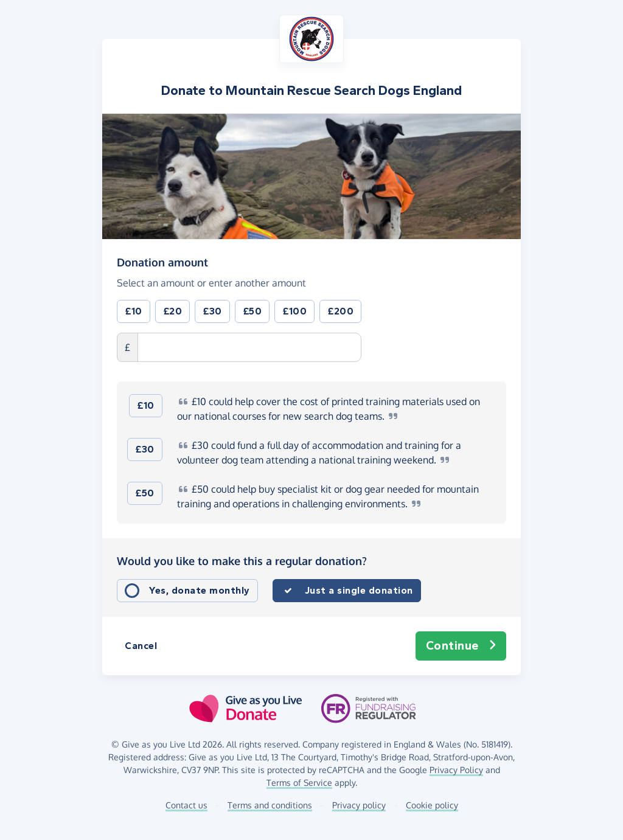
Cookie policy (432, 805)
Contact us (186, 805)
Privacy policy (359, 805)
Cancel (141, 646)
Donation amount (162, 262)
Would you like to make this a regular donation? (242, 561)
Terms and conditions (270, 805)
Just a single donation (359, 590)
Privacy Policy (456, 770)
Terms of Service (299, 783)
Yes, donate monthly (200, 590)
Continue (461, 646)
